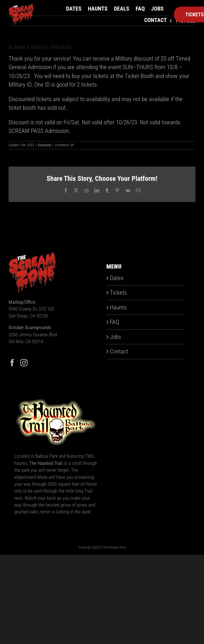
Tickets (118, 293)
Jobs (115, 337)
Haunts (118, 307)
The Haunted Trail (46, 463)
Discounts (44, 145)
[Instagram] (24, 363)
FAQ (114, 322)
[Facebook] (12, 363)
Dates (117, 278)
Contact (119, 351)
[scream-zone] (21, 7)
